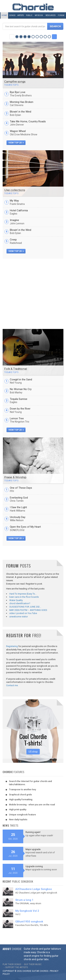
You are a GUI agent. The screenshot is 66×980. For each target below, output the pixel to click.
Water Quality (16, 600)
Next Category (54, 37)
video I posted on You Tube (23, 613)
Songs (12, 15)
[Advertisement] (33, 293)
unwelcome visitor (19, 617)
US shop (33, 752)
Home (4, 15)
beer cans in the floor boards (24, 597)
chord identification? (20, 603)
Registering (12, 646)
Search (55, 26)
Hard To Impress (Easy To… (23, 594)
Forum (61, 15)
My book (39, 15)
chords (44, 971)
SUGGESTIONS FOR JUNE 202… (25, 607)
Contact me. (12, 685)
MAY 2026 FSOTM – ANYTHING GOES (28, 610)
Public (29, 15)
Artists (21, 15)
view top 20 (16, 143)
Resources (51, 15)
